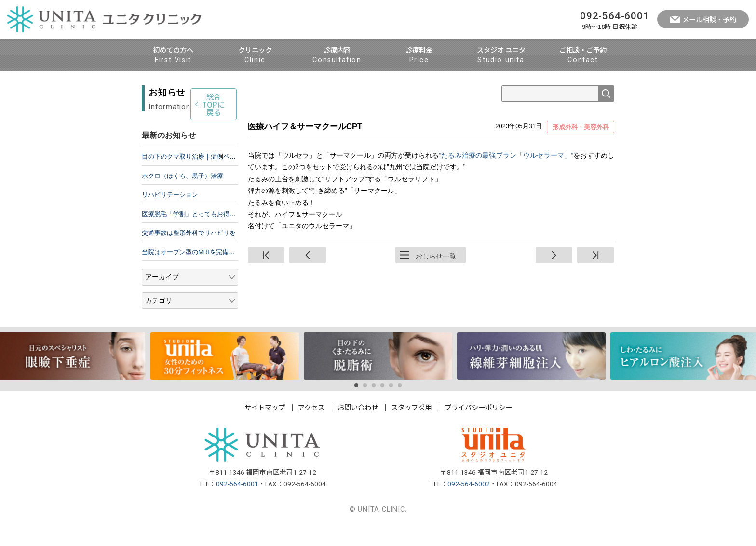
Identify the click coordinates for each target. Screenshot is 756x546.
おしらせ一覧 (436, 256)
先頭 (266, 255)
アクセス (311, 427)
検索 (606, 94)
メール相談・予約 (709, 19)
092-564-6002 (469, 504)
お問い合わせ (358, 427)
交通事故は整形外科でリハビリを (189, 253)
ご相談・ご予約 (583, 55)
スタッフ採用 (411, 427)
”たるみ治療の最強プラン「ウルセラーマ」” (506, 155)
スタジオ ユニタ (501, 55)
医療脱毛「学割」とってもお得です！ (190, 234)
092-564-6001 (237, 504)
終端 (595, 255)
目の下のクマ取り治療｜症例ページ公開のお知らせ (190, 177)
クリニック (255, 55)
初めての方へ (173, 55)
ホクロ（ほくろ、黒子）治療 (182, 196)
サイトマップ (265, 427)
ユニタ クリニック (104, 19)
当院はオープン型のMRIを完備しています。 (190, 272)
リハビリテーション (170, 215)
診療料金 (419, 55)
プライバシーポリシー (478, 427)
